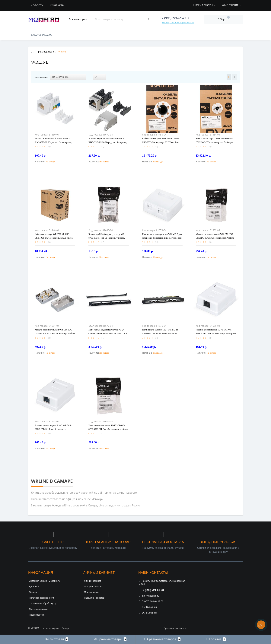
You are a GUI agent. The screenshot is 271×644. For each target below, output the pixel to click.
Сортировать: (41, 77)
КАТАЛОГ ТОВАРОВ (42, 35)
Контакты (57, 5)
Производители (37, 615)
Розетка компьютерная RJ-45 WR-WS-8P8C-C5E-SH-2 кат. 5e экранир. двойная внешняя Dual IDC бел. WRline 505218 (108, 429)
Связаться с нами (38, 609)
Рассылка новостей (94, 598)
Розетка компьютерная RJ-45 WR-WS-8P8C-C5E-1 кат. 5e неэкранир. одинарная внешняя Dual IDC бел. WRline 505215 (216, 333)
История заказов (93, 587)
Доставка (34, 587)
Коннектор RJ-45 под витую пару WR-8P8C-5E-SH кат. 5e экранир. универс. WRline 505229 (107, 238)
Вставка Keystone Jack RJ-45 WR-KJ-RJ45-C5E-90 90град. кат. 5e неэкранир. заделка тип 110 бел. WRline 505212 (54, 142)
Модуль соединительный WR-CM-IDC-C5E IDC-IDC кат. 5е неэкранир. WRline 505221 (215, 238)
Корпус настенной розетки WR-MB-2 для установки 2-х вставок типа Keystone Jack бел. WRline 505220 (162, 238)
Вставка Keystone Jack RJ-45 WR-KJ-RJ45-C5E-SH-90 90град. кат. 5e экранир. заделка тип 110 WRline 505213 (108, 142)
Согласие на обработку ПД (43, 604)
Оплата (33, 592)
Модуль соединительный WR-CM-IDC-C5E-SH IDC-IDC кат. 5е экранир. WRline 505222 (55, 333)
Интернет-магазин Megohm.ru (45, 581)
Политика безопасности (41, 598)
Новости (37, 5)
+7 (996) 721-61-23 (151, 590)
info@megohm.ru (149, 596)
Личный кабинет (93, 581)
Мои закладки (91, 592)
